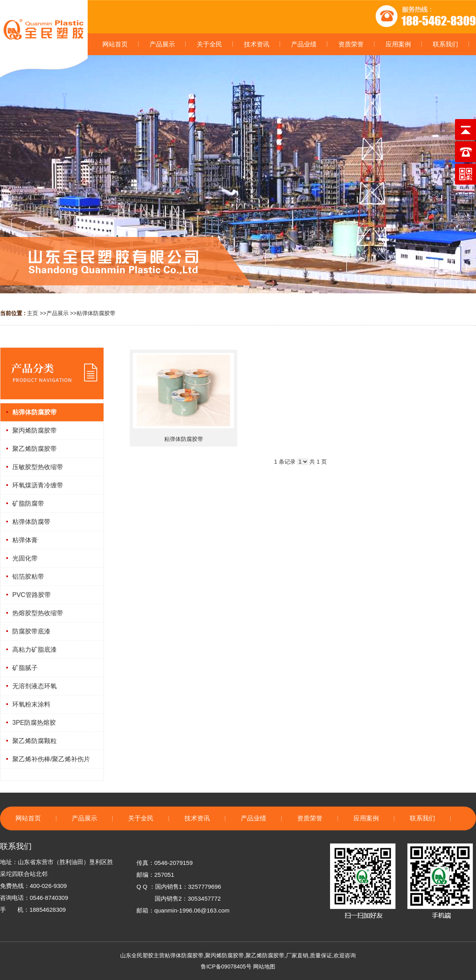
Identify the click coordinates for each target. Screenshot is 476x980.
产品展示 (58, 313)
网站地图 (264, 967)
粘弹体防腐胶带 (96, 313)
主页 (33, 313)
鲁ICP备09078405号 (226, 967)
